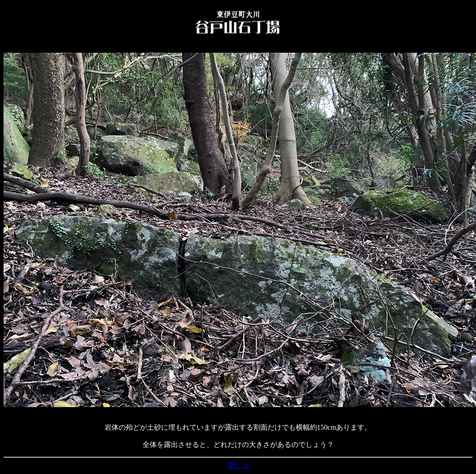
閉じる (238, 465)
